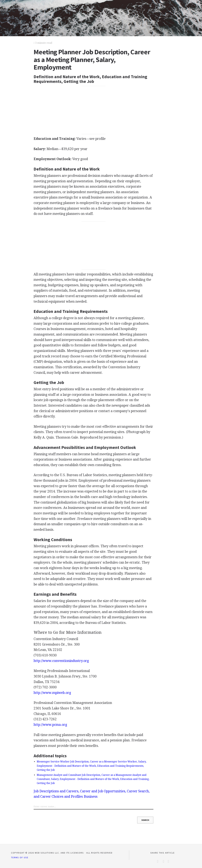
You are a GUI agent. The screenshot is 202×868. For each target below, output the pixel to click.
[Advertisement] (94, 110)
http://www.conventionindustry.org (61, 661)
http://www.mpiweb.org (52, 693)
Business (91, 797)
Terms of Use (20, 857)
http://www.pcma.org (50, 725)
